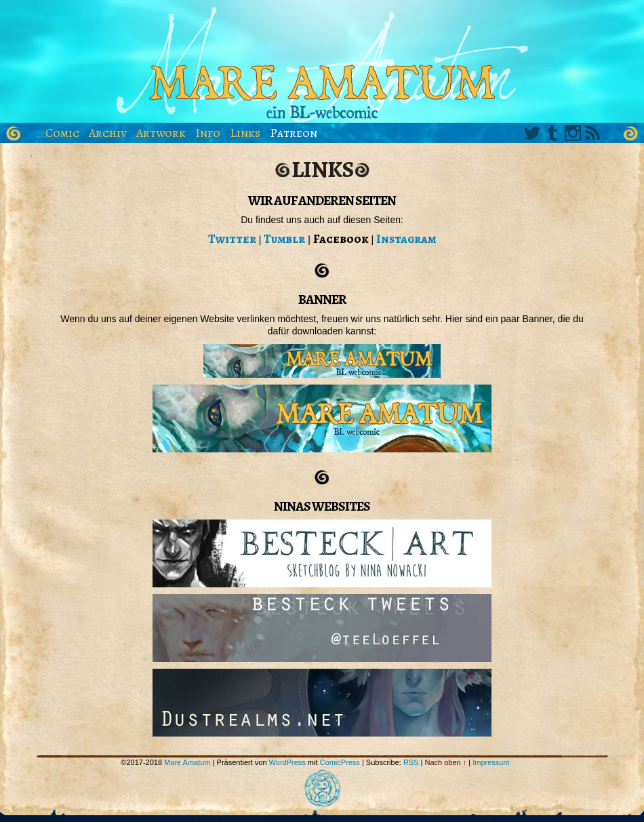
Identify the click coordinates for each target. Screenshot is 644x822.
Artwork (161, 133)
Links (245, 133)
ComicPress (340, 762)
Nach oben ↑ (446, 762)
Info (208, 133)
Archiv (108, 133)
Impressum (491, 762)
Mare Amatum (322, 65)
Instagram (573, 133)
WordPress (287, 762)
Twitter (532, 133)
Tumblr (552, 133)
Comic (62, 133)
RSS (593, 133)
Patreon (294, 133)
